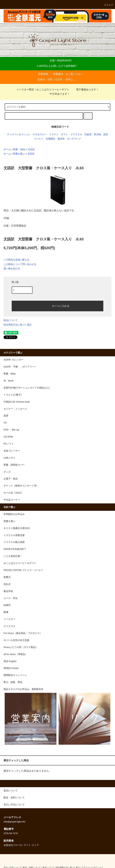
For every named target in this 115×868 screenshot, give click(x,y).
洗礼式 (7, 584)
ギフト (64, 134)
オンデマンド (74, 139)
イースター (9, 619)
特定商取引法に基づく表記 (18, 325)
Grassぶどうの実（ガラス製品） (21, 647)
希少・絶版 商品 (13, 682)
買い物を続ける (12, 269)
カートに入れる (57, 306)
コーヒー (39, 139)
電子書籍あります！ (85, 89)
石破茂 (88, 134)
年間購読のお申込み (14, 514)
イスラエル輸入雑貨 (14, 542)
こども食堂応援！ (13, 556)
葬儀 (6, 612)
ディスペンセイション (19, 134)
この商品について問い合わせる (20, 264)
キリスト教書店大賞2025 (17, 528)
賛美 (106, 134)
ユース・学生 (11, 598)
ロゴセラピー (40, 134)
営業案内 (58, 74)
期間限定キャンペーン (15, 675)
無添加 (61, 139)
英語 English (10, 661)
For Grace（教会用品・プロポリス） (23, 633)
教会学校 (8, 591)
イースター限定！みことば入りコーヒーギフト (43, 89)
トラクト (54, 134)
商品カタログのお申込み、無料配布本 (23, 689)
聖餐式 (7, 577)
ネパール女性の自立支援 (16, 640)
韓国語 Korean (11, 668)
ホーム (7, 149)
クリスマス (9, 626)
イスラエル (76, 134)
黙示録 (97, 134)
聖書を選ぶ (19, 154)
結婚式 (7, 605)
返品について (11, 320)
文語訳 (31, 149)
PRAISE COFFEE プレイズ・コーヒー (23, 570)
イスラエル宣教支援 (14, 535)
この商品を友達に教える (16, 260)
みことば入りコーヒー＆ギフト (20, 563)
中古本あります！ (57, 94)
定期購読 (50, 139)
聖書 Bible (19, 149)
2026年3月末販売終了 (15, 549)
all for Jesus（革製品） (15, 654)
